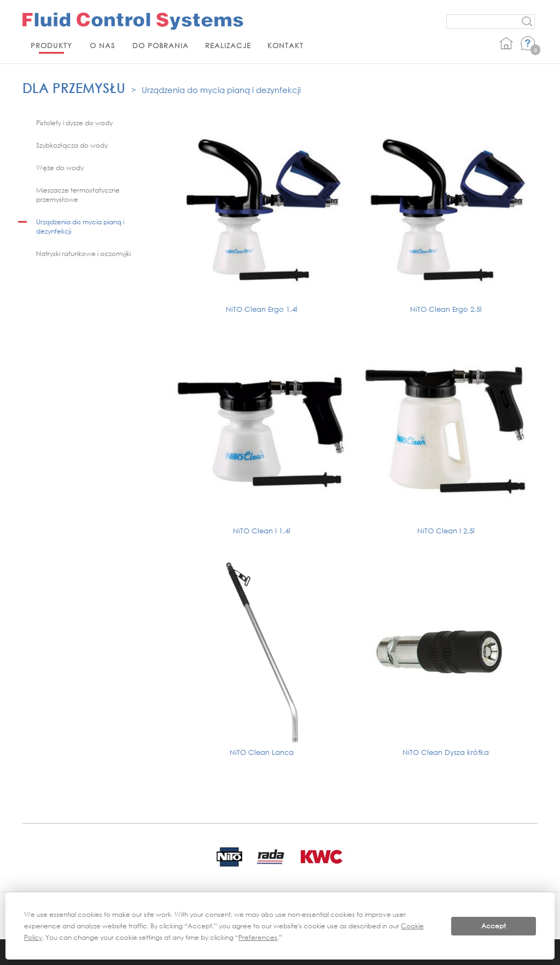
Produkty (51, 46)
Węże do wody (60, 168)
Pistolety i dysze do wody (74, 123)
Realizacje (228, 46)
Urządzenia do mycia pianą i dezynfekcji (221, 90)
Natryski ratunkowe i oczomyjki (83, 254)
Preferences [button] (258, 937)
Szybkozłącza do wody (72, 145)
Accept (494, 926)
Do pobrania (161, 46)
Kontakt (285, 46)
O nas (102, 46)
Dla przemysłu (74, 88)
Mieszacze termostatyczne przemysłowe (78, 195)
